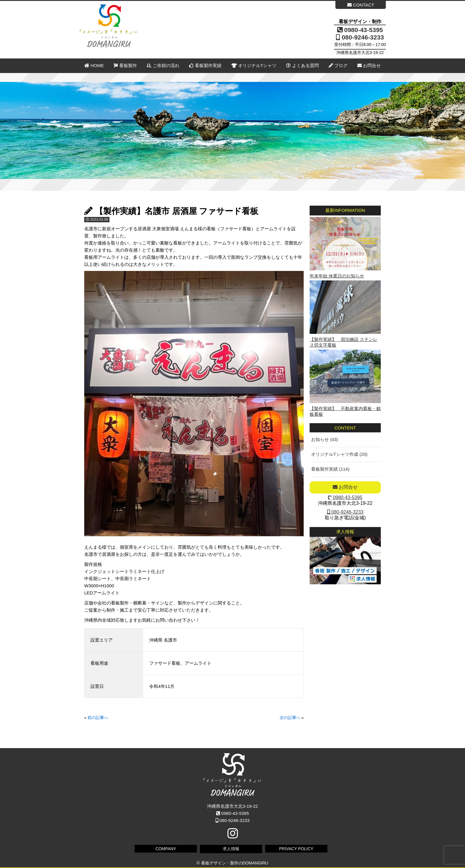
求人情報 (231, 849)
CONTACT (361, 5)
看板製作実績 (205, 65)
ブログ (338, 65)
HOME (94, 65)
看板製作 (125, 65)
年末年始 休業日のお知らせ (337, 276)
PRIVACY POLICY (296, 849)
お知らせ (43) (325, 439)
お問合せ (369, 65)
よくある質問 (302, 65)
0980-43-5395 (360, 30)
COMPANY (166, 849)
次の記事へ (290, 718)
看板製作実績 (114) (330, 469)
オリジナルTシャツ (254, 65)
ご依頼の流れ (163, 65)
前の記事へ (98, 718)
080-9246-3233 (360, 37)
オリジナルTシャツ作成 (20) (339, 454)
